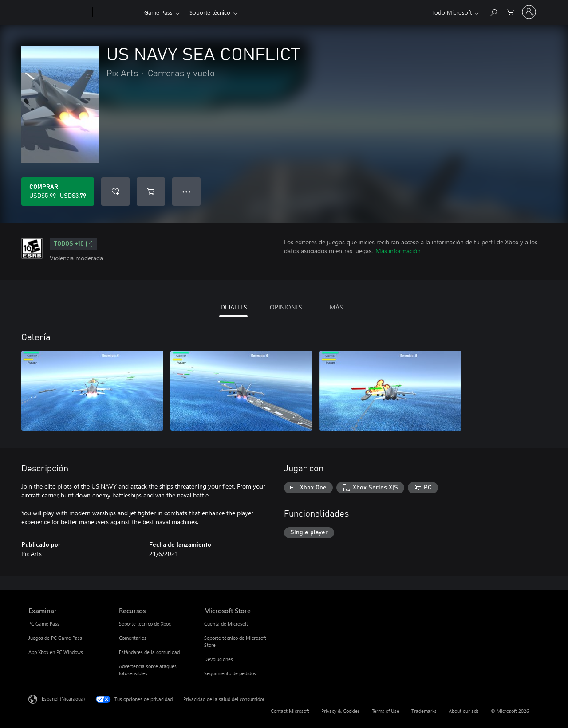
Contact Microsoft (290, 711)
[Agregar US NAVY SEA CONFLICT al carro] (151, 192)
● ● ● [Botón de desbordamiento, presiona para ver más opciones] (187, 191)
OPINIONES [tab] (286, 307)
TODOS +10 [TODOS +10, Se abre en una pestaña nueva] (73, 244)
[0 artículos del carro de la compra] (510, 11)
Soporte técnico (210, 12)
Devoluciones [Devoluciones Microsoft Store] (219, 659)
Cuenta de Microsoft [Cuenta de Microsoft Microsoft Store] (226, 624)
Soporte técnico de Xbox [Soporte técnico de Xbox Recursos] (145, 624)
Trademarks (424, 711)
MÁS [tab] (336, 307)
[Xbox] (117, 12)
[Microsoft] (59, 12)
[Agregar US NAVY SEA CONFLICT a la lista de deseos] (115, 192)
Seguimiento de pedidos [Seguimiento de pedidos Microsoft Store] (230, 673)
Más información (398, 251)
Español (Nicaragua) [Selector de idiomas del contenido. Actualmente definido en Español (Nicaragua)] (63, 699)
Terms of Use (386, 711)
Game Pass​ (158, 12)
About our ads (464, 711)
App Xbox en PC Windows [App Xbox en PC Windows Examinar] (56, 652)
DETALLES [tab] (234, 307)
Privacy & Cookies (341, 711)
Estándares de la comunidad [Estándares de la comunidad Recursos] (149, 652)
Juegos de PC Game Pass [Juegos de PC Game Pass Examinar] (55, 638)
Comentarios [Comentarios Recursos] (133, 638)
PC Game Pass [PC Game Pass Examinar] (44, 624)
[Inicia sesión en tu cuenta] (529, 12)
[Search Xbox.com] (493, 11)
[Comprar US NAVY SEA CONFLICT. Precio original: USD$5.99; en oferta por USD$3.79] (58, 192)
